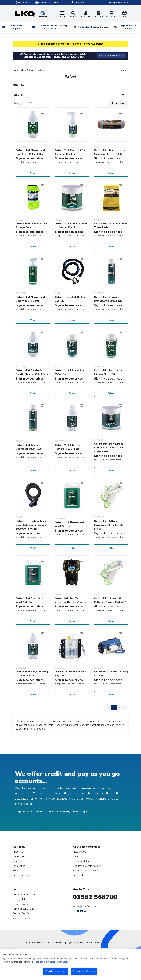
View (33, 173)
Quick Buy (99, 15)
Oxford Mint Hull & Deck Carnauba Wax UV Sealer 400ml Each (109, 448)
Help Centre (80, 852)
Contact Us (79, 856)
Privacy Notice (20, 899)
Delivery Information (24, 895)
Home (15, 70)
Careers (17, 861)
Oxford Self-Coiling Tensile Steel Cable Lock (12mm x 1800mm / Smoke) (32, 525)
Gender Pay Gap (22, 913)
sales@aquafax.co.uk (85, 906)
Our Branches (43, 3)
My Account (86, 15)
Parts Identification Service (93, 27)
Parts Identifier (81, 861)
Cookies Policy (20, 904)
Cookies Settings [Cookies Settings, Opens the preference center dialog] (56, 971)
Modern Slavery (21, 918)
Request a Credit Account (87, 866)
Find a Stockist (24, 3)
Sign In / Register (120, 3)
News (16, 870)
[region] (70, 965)
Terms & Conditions (23, 909)
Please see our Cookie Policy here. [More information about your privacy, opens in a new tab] (50, 962)
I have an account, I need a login (67, 812)
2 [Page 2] (120, 707)
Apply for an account (30, 812)
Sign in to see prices (30, 158)
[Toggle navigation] (62, 15)
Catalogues (19, 866)
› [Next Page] (124, 707)
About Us (18, 852)
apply (20, 162)
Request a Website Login (87, 870)
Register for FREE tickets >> (112, 56)
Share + (124, 70)
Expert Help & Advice (129, 27)
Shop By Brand (28, 70)
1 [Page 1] (114, 707)
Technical (78, 875)
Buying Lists (112, 15)
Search (73, 14)
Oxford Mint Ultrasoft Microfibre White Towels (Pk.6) (109, 525)
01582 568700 (95, 897)
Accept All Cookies (84, 971)
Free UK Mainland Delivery (52, 27)
